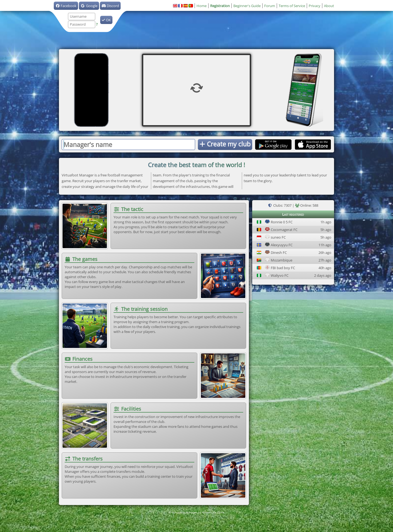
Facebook (66, 6)
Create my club (225, 144)
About (329, 6)
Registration (220, 6)
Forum (270, 6)
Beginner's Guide (247, 6)
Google (89, 6)
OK (106, 20)
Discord (110, 6)
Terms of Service (292, 6)
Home (202, 6)
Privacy (315, 6)
